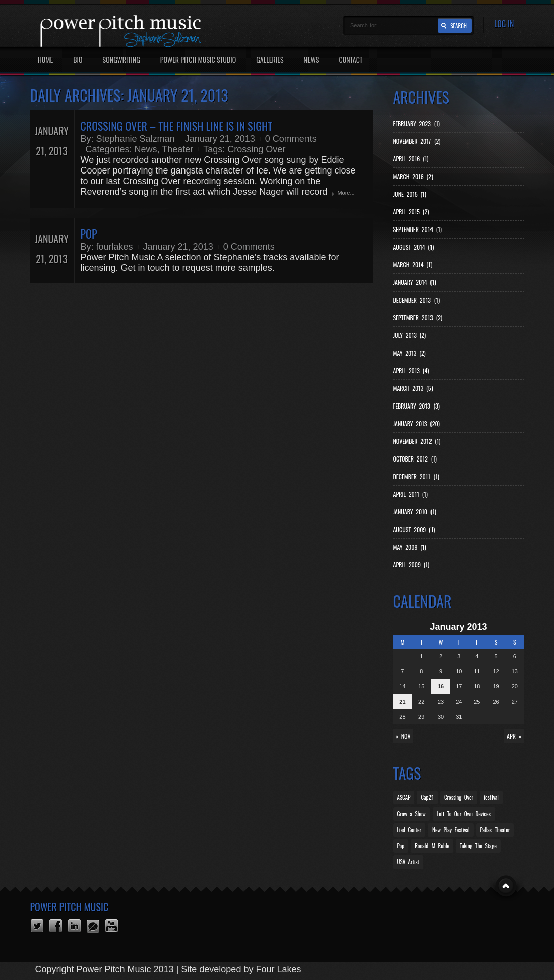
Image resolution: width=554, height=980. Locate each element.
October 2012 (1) (415, 459)
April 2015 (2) (411, 212)
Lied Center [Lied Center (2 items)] (410, 830)
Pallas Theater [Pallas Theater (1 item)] (495, 830)
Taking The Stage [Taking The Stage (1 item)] (478, 846)
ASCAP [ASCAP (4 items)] (404, 797)
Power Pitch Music (70, 907)
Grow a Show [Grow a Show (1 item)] (412, 814)
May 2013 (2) (410, 353)
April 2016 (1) (411, 159)
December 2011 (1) (416, 476)
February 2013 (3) (416, 406)
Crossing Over (256, 149)
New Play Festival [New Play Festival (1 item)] (451, 830)
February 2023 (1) (416, 123)
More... (346, 193)
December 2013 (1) (417, 300)
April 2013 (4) (411, 370)
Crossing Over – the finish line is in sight (177, 126)
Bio (78, 59)
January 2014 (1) (415, 282)
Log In (504, 24)
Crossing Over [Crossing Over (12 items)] (459, 797)
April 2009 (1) (412, 565)
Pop (89, 234)
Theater (177, 149)
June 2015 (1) (410, 194)
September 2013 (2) (418, 318)
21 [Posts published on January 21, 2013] (402, 702)
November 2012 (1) (417, 441)
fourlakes (115, 247)
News (312, 59)
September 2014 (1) (417, 229)
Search (458, 26)
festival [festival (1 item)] (491, 797)
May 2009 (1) (410, 547)
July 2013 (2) (410, 335)
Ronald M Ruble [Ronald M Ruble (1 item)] (432, 846)
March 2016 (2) (413, 176)
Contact (351, 59)
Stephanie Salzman (136, 139)
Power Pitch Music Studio (198, 59)
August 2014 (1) (414, 247)
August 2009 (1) (414, 529)
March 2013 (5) (413, 388)
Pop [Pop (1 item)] (401, 846)
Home (45, 59)
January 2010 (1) (415, 512)
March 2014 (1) (413, 265)
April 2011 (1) (411, 494)
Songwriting (121, 59)
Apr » (514, 736)
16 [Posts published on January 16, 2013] (441, 686)
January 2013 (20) (416, 423)
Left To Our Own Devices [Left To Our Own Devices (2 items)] (464, 814)
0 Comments (291, 139)
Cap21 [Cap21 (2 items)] (427, 797)
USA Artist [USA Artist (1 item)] (408, 862)
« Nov (403, 736)
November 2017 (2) (417, 141)
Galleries (270, 59)
